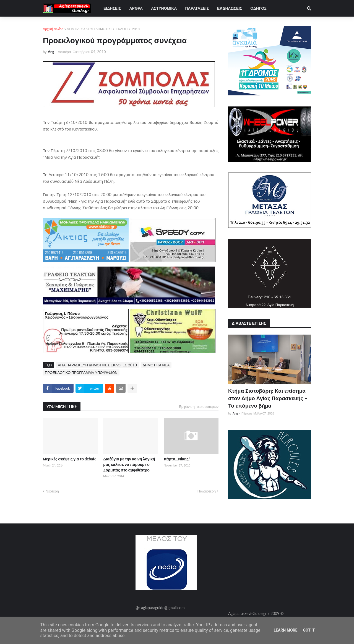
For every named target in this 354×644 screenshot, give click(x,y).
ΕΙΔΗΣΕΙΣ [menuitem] (112, 8)
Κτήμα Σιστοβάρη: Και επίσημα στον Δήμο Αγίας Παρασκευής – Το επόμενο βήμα (268, 398)
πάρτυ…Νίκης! (177, 459)
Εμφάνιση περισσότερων (199, 406)
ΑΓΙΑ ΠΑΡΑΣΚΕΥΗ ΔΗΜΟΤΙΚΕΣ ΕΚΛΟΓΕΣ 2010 (103, 29)
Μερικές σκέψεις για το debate (70, 459)
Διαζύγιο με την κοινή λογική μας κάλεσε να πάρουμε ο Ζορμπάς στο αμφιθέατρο (129, 464)
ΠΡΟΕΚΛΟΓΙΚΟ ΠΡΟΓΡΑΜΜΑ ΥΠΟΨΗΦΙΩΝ (81, 372)
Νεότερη (52, 491)
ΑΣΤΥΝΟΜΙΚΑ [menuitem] (164, 8)
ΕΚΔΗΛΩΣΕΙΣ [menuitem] (230, 8)
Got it (309, 630)
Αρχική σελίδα (53, 29)
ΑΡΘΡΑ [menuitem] (136, 8)
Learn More (285, 630)
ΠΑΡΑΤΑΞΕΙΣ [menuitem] (197, 8)
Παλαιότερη (207, 491)
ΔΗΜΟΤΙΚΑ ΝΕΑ (156, 365)
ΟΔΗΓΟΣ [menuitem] (258, 8)
